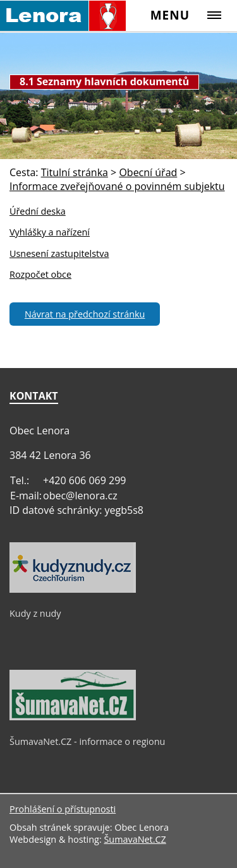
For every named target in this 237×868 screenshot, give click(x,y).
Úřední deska (38, 211)
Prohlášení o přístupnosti (63, 809)
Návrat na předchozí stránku (85, 314)
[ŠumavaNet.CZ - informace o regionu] (73, 717)
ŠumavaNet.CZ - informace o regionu (87, 741)
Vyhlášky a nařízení (50, 232)
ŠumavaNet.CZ (135, 839)
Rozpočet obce (40, 274)
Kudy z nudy (35, 613)
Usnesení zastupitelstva (59, 253)
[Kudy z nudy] (73, 590)
